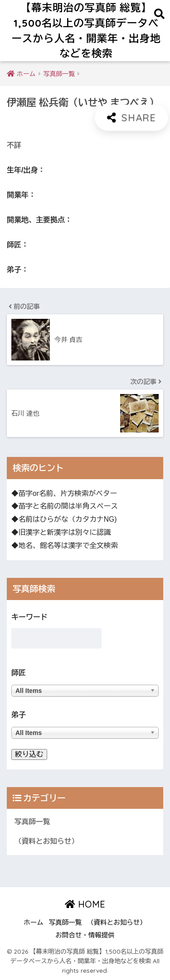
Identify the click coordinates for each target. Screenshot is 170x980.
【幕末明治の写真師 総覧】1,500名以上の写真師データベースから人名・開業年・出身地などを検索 (86, 30)
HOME (85, 904)
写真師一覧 (32, 822)
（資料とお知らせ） (46, 841)
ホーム (34, 922)
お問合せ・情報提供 (85, 935)
